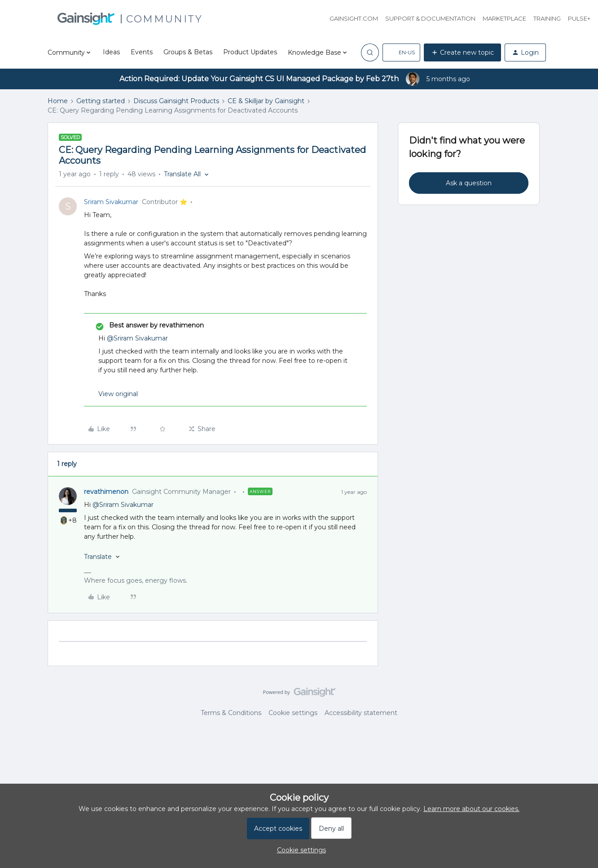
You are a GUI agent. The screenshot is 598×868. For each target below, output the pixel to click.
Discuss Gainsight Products (176, 101)
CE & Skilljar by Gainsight (266, 101)
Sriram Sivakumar (111, 202)
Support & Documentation (430, 18)
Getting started (101, 101)
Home (58, 101)
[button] (401, 52)
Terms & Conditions (231, 713)
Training (547, 18)
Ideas (111, 52)
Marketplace (504, 18)
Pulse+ (579, 18)
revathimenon (106, 492)
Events (142, 52)
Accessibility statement (361, 713)
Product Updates (250, 52)
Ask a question (469, 183)
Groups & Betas (188, 52)
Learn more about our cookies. (471, 809)
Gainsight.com (354, 18)
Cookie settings (293, 713)
